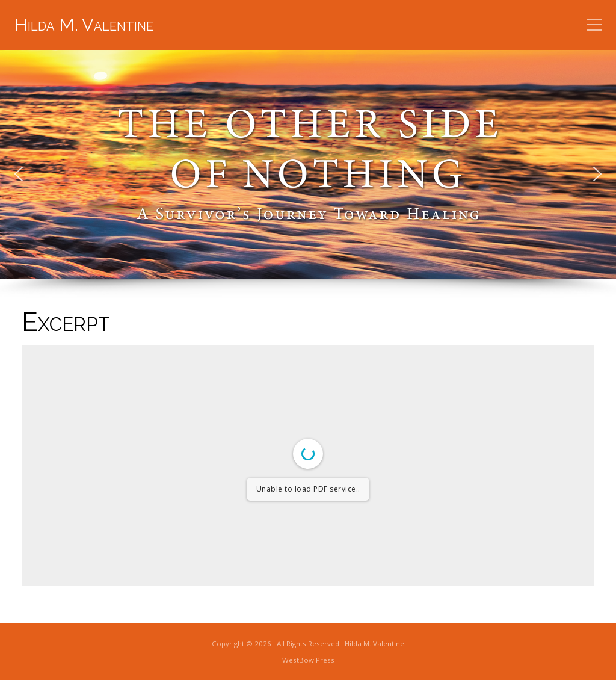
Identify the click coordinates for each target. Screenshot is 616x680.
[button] (19, 174)
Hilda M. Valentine (84, 25)
